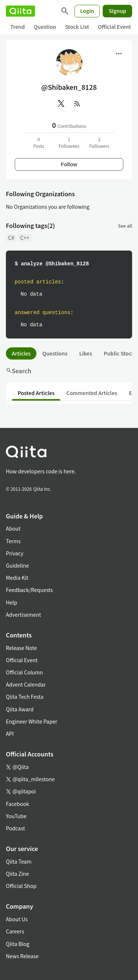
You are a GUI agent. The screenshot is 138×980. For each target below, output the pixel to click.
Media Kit (17, 578)
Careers (15, 931)
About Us (17, 919)
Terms (13, 541)
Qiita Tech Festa (25, 697)
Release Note (21, 648)
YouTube (16, 816)
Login (87, 11)
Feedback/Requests (29, 590)
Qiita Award (20, 709)
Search (19, 371)
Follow (69, 164)
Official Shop (21, 886)
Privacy (15, 553)
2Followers (99, 142)
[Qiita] (20, 11)
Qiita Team (19, 861)
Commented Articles (92, 393)
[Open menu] (119, 54)
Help (12, 602)
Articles (21, 353)
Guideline (17, 565)
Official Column (24, 672)
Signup (117, 11)
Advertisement (24, 615)
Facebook (17, 804)
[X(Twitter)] (61, 103)
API (10, 734)
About (13, 528)
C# (11, 238)
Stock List (77, 27)
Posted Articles (36, 393)
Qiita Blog (18, 944)
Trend (17, 27)
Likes (86, 353)
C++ (25, 238)
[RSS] (77, 103)
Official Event (114, 27)
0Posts (39, 142)
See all (125, 226)
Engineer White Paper (32, 721)
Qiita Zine (17, 874)
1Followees (69, 142)
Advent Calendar (26, 684)
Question (45, 27)
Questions (55, 353)
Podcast (15, 828)
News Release (22, 956)
